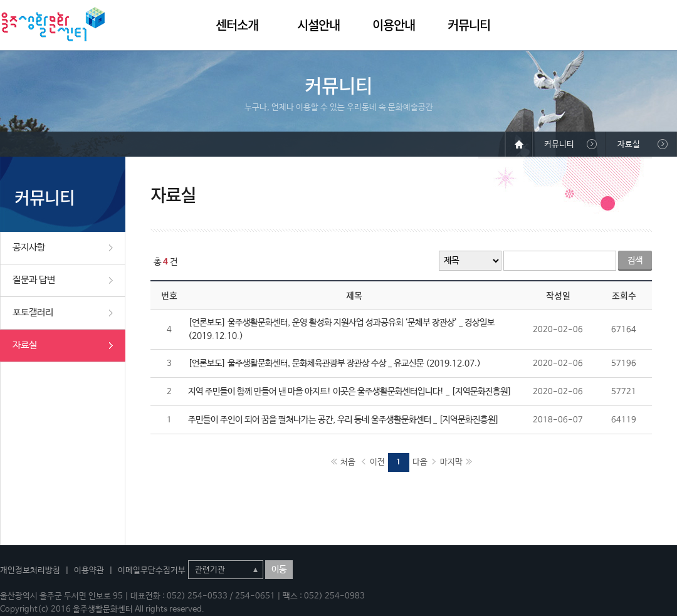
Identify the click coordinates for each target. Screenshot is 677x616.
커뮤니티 (469, 25)
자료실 (25, 345)
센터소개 (237, 25)
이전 (377, 462)
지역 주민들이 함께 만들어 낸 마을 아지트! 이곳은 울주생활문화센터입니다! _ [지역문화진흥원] (350, 392)
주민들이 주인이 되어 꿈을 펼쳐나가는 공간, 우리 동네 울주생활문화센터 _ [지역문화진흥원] (344, 420)
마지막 (451, 462)
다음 (420, 462)
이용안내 (394, 25)
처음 (348, 462)
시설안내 (318, 25)
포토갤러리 (33, 312)
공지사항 (29, 247)
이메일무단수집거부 (152, 571)
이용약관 (89, 571)
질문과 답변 (34, 280)
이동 (279, 570)
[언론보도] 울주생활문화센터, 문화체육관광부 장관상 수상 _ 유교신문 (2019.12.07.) (334, 363)
